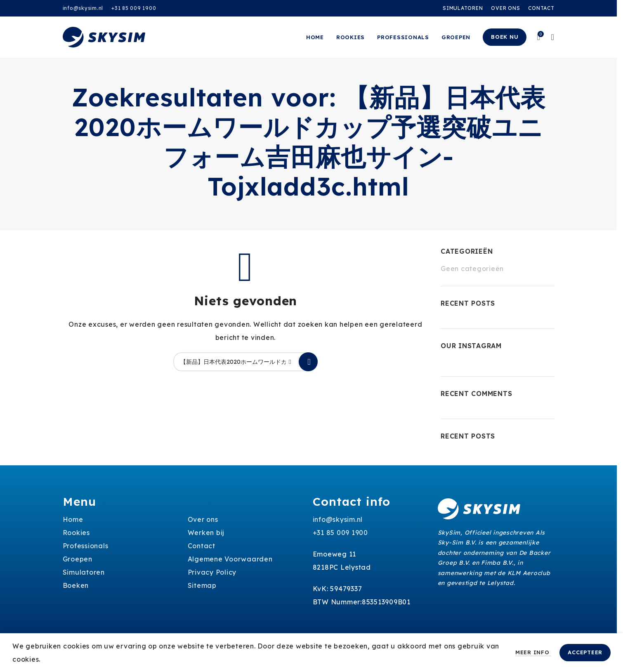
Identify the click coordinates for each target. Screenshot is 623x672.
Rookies (76, 533)
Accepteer (585, 652)
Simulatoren (84, 572)
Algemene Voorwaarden (230, 559)
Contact (202, 546)
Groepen (78, 559)
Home (73, 519)
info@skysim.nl (83, 8)
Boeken (76, 585)
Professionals (86, 546)
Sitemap (202, 585)
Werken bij (206, 533)
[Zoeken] (245, 362)
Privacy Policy (212, 572)
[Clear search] (293, 362)
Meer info (533, 652)
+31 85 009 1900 (134, 8)
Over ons (203, 519)
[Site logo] (104, 36)
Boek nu (505, 37)
